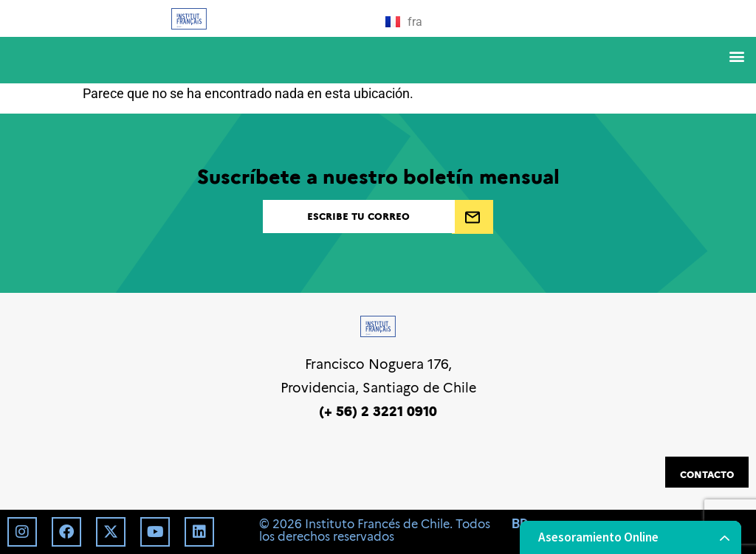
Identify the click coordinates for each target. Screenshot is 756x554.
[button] (736, 56)
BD (520, 523)
